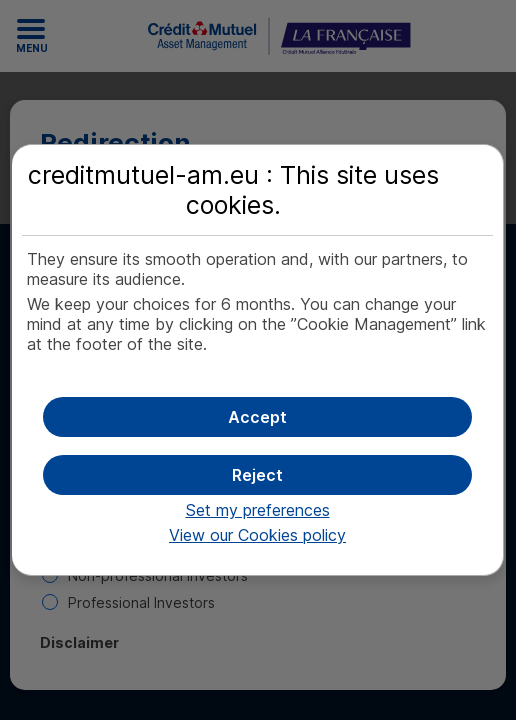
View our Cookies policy (257, 535)
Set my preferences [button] (258, 510)
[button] (257, 417)
